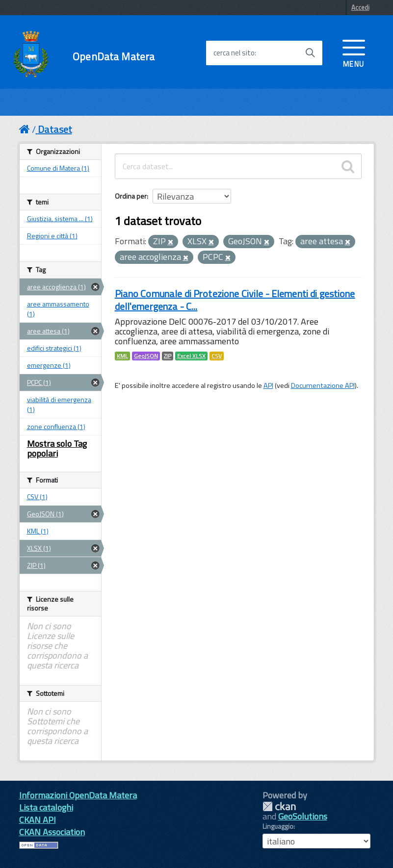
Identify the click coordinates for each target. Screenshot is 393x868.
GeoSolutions (303, 816)
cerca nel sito (234, 53)
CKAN (279, 806)
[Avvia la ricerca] (310, 53)
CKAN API (38, 820)
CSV (217, 356)
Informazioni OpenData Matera (78, 795)
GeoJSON (146, 356)
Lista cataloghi (46, 807)
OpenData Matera (114, 57)
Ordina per (131, 196)
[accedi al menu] (354, 52)
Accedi (360, 7)
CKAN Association (52, 832)
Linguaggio (278, 826)
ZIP (168, 356)
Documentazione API (323, 385)
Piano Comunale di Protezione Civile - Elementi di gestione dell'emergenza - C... (235, 300)
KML (122, 356)
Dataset (55, 129)
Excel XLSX (191, 356)
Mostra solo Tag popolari (57, 448)
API (268, 385)
